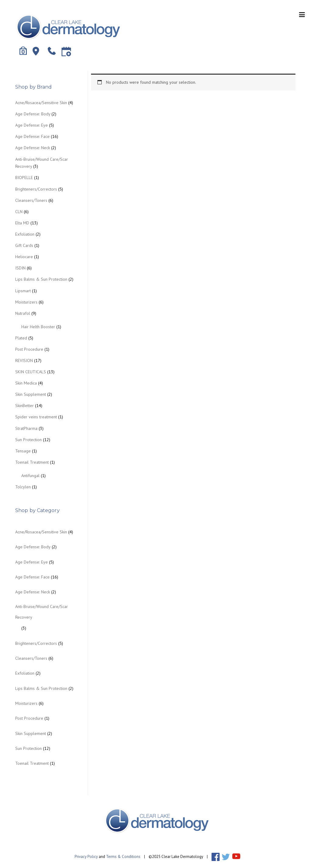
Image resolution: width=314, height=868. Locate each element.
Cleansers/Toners (31, 200)
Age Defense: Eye (32, 125)
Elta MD (22, 223)
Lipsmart (23, 291)
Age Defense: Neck (33, 148)
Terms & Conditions (123, 856)
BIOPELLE (24, 177)
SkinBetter (25, 406)
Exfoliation (25, 234)
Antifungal (30, 476)
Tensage (23, 451)
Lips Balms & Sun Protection (41, 279)
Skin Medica (26, 383)
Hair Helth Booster (38, 327)
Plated (21, 338)
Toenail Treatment (32, 462)
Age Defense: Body (33, 114)
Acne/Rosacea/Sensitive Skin (41, 103)
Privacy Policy (86, 856)
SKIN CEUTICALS (31, 372)
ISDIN (20, 268)
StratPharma (26, 428)
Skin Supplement (31, 394)
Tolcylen (23, 487)
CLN (19, 212)
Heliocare (24, 257)
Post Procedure (29, 349)
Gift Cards (24, 245)
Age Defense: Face (32, 136)
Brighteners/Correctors (36, 189)
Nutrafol (23, 313)
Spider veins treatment (36, 417)
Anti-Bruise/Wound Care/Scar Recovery (42, 612)
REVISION (24, 360)
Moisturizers (26, 302)
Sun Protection (28, 440)
